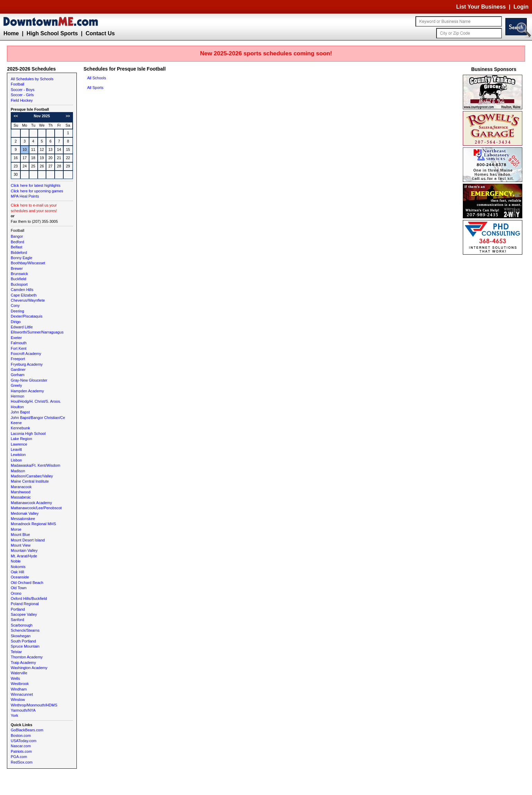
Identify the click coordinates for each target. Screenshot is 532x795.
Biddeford (19, 253)
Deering (17, 311)
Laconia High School (28, 433)
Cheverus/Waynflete (28, 300)
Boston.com (21, 735)
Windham (19, 689)
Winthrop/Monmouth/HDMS (34, 705)
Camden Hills (22, 290)
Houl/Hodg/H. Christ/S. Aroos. (36, 401)
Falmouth (19, 343)
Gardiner (18, 369)
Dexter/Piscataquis (27, 316)
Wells (15, 678)
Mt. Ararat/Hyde (24, 556)
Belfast (17, 247)
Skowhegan (21, 636)
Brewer (17, 268)
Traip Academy (23, 662)
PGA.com (19, 757)
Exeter (16, 338)
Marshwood (21, 492)
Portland (18, 609)
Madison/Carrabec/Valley (32, 476)
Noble (16, 561)
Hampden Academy (27, 391)
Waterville (19, 673)
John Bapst (20, 412)
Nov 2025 (42, 116)
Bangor (17, 236)
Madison (18, 471)
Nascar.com (21, 746)
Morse (16, 529)
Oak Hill (17, 572)
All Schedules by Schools (32, 79)
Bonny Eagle (21, 258)
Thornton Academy (27, 657)
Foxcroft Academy (26, 354)
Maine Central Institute (30, 481)
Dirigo (16, 322)
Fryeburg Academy (27, 364)
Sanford (17, 620)
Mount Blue (20, 534)
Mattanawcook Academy (31, 503)
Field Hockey (22, 100)
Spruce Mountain (25, 646)
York (15, 715)
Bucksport (19, 284)
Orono (16, 593)
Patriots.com (21, 751)
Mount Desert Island (28, 540)
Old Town (19, 588)
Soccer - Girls (22, 95)
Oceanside (20, 577)
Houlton (17, 407)
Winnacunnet (22, 694)
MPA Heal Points (25, 196)
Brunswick (19, 274)
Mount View (21, 545)
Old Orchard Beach (27, 583)
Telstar (16, 652)
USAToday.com (24, 741)
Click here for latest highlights (36, 185)
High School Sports (52, 33)
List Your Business (481, 7)
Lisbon (16, 460)
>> (68, 116)
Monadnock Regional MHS (33, 524)
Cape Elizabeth (24, 295)
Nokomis (18, 567)
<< (16, 116)
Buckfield (19, 279)
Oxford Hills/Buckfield (29, 598)
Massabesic (21, 497)
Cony (15, 305)
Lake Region (21, 439)
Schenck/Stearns (25, 630)
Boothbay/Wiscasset (28, 263)
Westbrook (20, 684)
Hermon (17, 396)
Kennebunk (20, 428)
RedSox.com (22, 762)
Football (17, 84)
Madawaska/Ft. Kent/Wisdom (35, 465)
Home (11, 33)
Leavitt (16, 449)
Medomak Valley (25, 513)
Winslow (18, 700)
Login (521, 7)
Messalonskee (23, 519)
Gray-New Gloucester (29, 380)
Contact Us (100, 33)
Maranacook (21, 487)
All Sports (95, 88)
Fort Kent (19, 348)
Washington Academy (29, 668)
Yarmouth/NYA (23, 710)
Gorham (18, 375)
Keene (16, 423)
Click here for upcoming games (37, 191)
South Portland (23, 641)
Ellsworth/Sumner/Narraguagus (37, 332)
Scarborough (22, 625)
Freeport (18, 359)
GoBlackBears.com (27, 730)
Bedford (17, 242)
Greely (16, 385)
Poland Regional (25, 604)
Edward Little (22, 327)
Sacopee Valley (24, 614)
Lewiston (18, 455)
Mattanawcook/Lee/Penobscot (36, 508)
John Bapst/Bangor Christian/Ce (38, 418)
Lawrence (19, 444)
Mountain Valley (24, 550)
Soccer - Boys (22, 90)
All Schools (97, 78)
